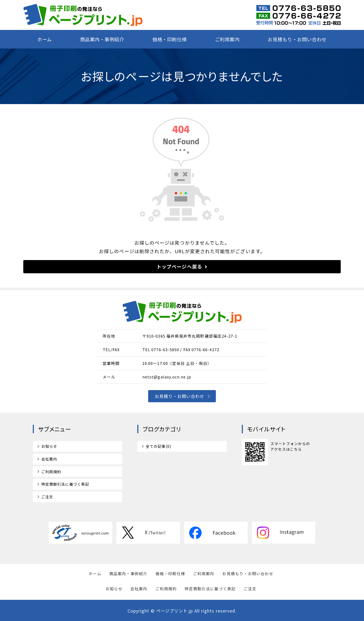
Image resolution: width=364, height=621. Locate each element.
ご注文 (47, 497)
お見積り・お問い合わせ (180, 396)
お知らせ (49, 446)
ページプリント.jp (175, 611)
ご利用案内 (227, 39)
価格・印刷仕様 (170, 39)
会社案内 (49, 459)
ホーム (45, 39)
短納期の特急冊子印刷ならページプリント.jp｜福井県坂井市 (83, 15)
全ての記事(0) (159, 446)
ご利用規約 (51, 472)
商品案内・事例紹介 (102, 39)
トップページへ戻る (179, 266)
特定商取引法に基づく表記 (65, 484)
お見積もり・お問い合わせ (297, 39)
